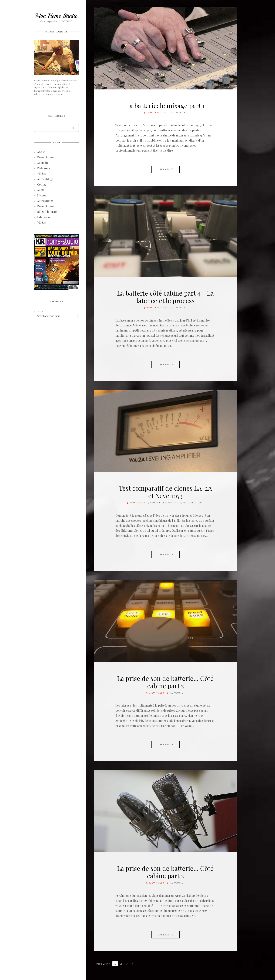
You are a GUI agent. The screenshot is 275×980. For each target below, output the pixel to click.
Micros (42, 196)
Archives (56, 301)
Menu (56, 142)
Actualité (43, 163)
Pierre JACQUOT (56, 32)
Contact (42, 185)
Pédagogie (44, 168)
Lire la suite (165, 169)
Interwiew (44, 217)
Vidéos (41, 174)
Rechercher (56, 116)
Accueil (42, 152)
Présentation (45, 158)
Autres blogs (45, 179)
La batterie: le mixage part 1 (165, 105)
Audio (41, 190)
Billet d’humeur (47, 212)
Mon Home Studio (56, 16)
